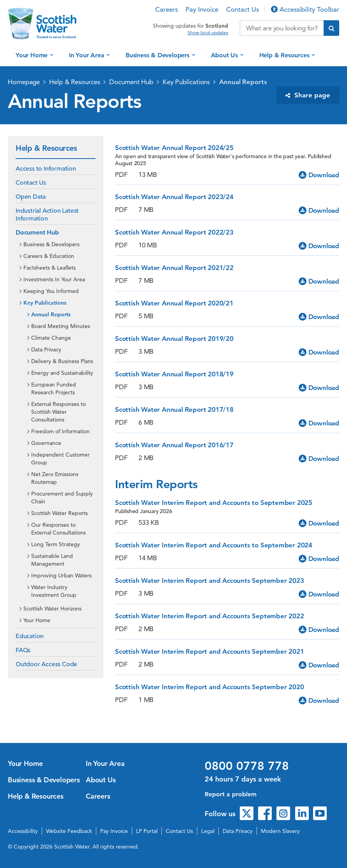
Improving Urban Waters (61, 575)
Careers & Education (49, 256)
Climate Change (51, 338)
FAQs (23, 650)
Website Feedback (69, 831)
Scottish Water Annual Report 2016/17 (174, 445)
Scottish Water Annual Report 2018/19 (174, 374)
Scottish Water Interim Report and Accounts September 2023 (210, 580)
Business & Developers (158, 55)
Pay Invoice (202, 9)
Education (30, 636)
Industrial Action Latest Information (47, 215)
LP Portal (147, 831)
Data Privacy (46, 349)
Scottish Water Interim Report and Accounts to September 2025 (214, 503)
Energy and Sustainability (62, 373)
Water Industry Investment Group (54, 591)
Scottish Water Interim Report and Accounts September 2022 (210, 616)
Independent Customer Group (60, 459)
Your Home (33, 55)
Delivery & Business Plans (62, 361)
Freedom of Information (60, 431)
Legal (208, 831)
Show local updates (208, 33)
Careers (166, 9)
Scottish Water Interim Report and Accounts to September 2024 (214, 545)
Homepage (24, 82)
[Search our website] (282, 28)
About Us (225, 55)
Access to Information (46, 169)
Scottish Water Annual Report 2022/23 (174, 232)
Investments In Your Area (54, 279)
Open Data (31, 197)
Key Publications (186, 82)
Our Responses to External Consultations (58, 529)
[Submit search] (331, 28)
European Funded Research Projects (54, 388)
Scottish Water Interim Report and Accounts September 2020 (210, 687)
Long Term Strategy (56, 544)
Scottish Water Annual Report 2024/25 (174, 148)
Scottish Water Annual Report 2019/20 (174, 339)
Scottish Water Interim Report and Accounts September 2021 (210, 651)
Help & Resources (285, 55)
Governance (46, 443)
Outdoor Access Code (46, 664)
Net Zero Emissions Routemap (55, 478)
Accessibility (23, 831)
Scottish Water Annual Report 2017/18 (174, 409)
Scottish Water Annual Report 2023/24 (174, 197)
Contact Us (243, 9)
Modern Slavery (280, 831)
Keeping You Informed (51, 291)
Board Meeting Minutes (61, 326)
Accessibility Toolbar (305, 9)
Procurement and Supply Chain (62, 498)
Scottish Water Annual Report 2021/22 (174, 268)
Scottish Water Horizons (52, 609)
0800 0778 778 (247, 766)
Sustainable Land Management (52, 560)
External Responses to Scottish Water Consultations (58, 412)
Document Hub (131, 82)
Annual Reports (243, 82)
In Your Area (88, 55)
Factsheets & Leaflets (50, 268)
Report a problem (231, 794)
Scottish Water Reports (59, 513)
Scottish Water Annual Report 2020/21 (174, 303)
